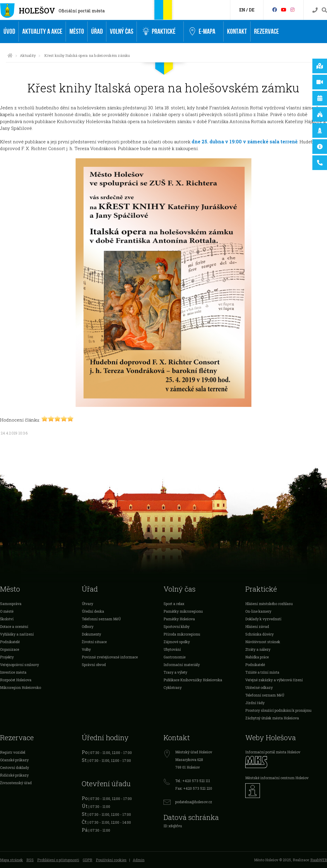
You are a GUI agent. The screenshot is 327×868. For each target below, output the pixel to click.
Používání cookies (111, 860)
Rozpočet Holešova (16, 680)
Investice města (13, 672)
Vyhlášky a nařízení (17, 634)
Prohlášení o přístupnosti (58, 860)
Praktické (159, 32)
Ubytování (172, 649)
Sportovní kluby (177, 626)
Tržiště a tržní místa (262, 672)
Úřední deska (93, 611)
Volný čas (122, 32)
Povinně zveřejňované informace (110, 657)
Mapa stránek (11, 860)
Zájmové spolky (177, 642)
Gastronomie (174, 657)
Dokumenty (91, 634)
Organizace (10, 649)
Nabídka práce (257, 657)
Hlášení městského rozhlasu (269, 604)
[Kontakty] (315, 10)
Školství (7, 619)
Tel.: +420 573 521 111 (193, 781)
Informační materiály (182, 665)
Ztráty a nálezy (258, 649)
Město (77, 32)
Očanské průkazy (14, 760)
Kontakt (237, 32)
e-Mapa (202, 32)
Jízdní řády (255, 703)
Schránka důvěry (259, 634)
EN (242, 10)
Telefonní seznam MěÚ (101, 619)
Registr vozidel (13, 752)
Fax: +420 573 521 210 (194, 788)
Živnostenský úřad (16, 783)
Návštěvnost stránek (263, 642)
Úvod (9, 32)
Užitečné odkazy (259, 687)
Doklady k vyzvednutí (263, 619)
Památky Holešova (179, 619)
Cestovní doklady (15, 767)
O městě (7, 611)
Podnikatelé (10, 642)
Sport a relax (174, 604)
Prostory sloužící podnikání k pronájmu (278, 710)
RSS (30, 860)
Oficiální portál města (82, 11)
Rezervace (266, 32)
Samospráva (11, 604)
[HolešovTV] (284, 10)
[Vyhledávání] (324, 10)
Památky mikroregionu (183, 611)
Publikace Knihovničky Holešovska (193, 680)
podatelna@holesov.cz (194, 802)
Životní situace (94, 642)
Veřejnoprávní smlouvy (19, 665)
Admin (139, 860)
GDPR (87, 860)
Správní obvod (94, 665)
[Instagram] (292, 10)
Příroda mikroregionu (182, 634)
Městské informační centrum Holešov (277, 778)
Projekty (7, 657)
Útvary (87, 604)
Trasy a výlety (175, 672)
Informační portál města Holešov (273, 752)
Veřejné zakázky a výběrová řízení (274, 680)
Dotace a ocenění (14, 626)
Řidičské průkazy (14, 775)
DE (252, 10)
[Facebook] (275, 10)
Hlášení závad (257, 626)
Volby (86, 649)
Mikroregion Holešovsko (21, 687)
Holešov (37, 11)
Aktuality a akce (42, 32)
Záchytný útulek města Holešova (272, 718)
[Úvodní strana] (10, 55)
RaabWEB (319, 860)
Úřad (97, 32)
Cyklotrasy (173, 687)
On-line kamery (258, 611)
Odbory (88, 626)
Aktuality (28, 55)
